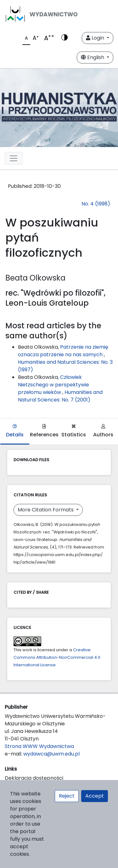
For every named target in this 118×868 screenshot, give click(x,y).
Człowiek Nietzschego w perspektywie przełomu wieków (53, 385)
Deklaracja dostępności (34, 778)
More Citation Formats (46, 510)
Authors (103, 431)
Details (15, 431)
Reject (67, 796)
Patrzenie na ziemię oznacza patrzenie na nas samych (63, 351)
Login (96, 38)
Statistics (74, 431)
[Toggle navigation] (14, 158)
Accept (95, 796)
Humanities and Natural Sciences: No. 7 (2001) (60, 396)
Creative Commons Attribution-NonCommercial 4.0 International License (57, 657)
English (93, 57)
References (44, 431)
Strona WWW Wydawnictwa (39, 746)
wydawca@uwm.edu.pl (51, 754)
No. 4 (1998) (96, 204)
